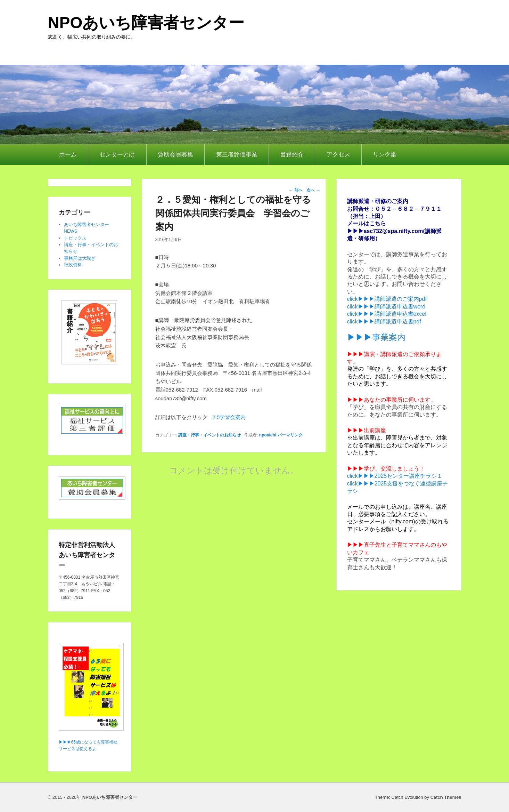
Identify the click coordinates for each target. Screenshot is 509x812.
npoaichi (268, 435)
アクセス (338, 155)
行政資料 (73, 265)
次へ (313, 190)
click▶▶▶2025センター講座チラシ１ (395, 476)
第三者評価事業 (237, 155)
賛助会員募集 (175, 155)
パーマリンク (290, 435)
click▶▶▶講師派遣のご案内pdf (387, 299)
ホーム (68, 155)
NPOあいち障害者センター (146, 23)
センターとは (117, 155)
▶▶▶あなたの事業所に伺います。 (392, 400)
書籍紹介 (292, 155)
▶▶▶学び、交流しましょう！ (386, 469)
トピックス (75, 238)
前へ (295, 190)
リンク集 (385, 155)
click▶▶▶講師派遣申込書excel (387, 314)
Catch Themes (446, 797)
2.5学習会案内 (229, 417)
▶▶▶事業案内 (376, 337)
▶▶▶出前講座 (367, 430)
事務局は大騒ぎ (80, 258)
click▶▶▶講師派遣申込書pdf (384, 321)
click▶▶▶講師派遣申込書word (386, 307)
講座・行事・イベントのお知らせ (210, 435)
